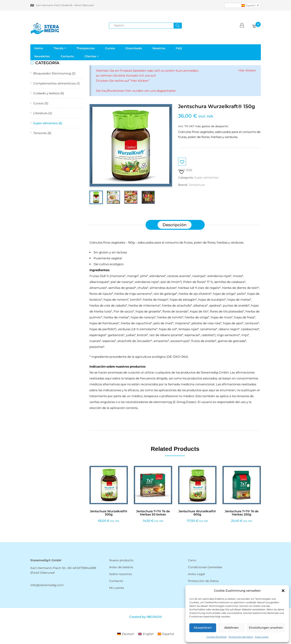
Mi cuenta (117, 588)
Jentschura (197, 185)
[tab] (175, 225)
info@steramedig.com (47, 585)
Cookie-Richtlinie (216, 637)
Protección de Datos (241, 637)
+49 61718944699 (84, 568)
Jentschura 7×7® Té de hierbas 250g (242, 513)
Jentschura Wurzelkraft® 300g (109, 513)
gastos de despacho (215, 126)
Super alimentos (46, 123)
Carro (192, 560)
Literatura (40, 113)
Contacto (116, 581)
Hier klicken (247, 70)
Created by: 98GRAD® (146, 617)
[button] (283, 591)
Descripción (175, 225)
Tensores (40, 133)
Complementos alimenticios (55, 83)
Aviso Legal (262, 637)
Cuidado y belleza (46, 93)
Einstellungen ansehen (266, 628)
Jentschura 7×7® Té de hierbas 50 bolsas (153, 513)
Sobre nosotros (121, 574)
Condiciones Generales (205, 567)
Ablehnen (231, 628)
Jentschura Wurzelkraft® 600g (197, 513)
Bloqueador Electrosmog (52, 73)
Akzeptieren (203, 628)
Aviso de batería (121, 567)
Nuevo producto (121, 560)
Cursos (39, 103)
